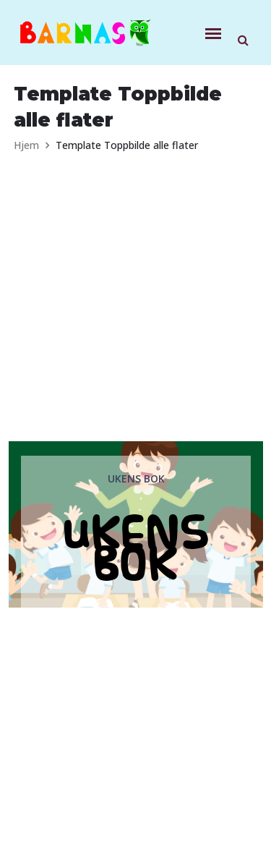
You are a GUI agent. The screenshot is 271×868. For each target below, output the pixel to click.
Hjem (26, 145)
